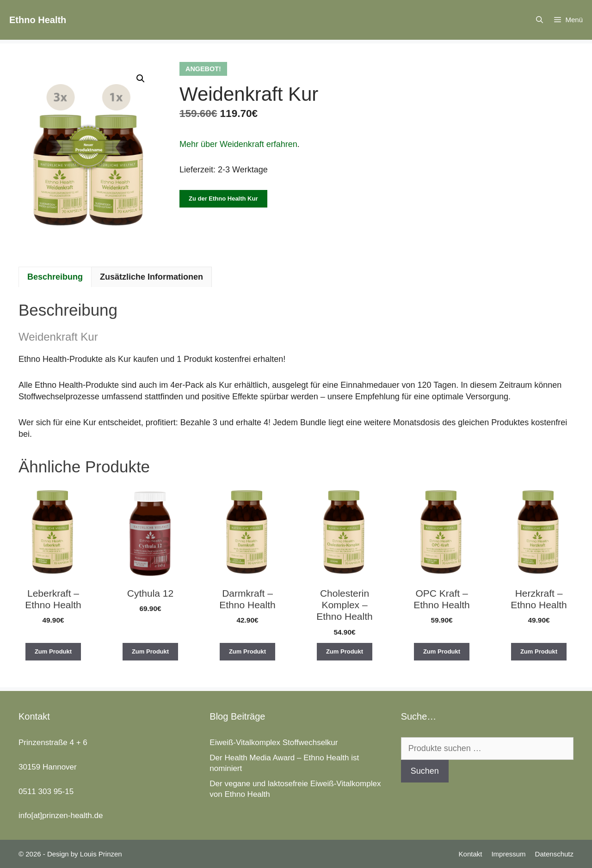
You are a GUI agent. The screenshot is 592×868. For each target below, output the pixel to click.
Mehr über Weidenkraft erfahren (238, 144)
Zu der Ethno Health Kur (223, 199)
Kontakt (471, 854)
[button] (141, 79)
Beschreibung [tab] (55, 277)
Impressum (508, 854)
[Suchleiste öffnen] (540, 20)
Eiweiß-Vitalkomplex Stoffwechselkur (274, 743)
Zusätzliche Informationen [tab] (151, 277)
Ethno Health (38, 20)
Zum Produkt (53, 651)
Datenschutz (554, 854)
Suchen (425, 771)
